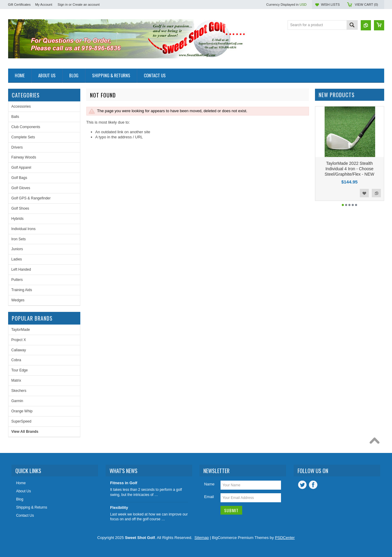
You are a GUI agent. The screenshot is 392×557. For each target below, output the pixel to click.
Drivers (17, 147)
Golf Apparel (21, 168)
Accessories (21, 106)
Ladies (17, 259)
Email (209, 497)
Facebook (313, 485)
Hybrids (18, 219)
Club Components (26, 127)
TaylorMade (21, 330)
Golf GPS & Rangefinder (31, 198)
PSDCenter (285, 538)
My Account (44, 5)
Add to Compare (376, 193)
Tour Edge (20, 370)
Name (209, 484)
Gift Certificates (19, 5)
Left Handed (21, 269)
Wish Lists (330, 5)
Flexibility (119, 508)
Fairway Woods (24, 157)
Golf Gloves (21, 188)
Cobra (16, 360)
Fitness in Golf (124, 483)
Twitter (302, 485)
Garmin (17, 401)
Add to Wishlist (364, 193)
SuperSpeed (22, 421)
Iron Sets (19, 239)
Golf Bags (19, 178)
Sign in (63, 5)
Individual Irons (24, 229)
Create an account (86, 5)
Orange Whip (22, 411)
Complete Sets (23, 137)
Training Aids (22, 290)
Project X (19, 340)
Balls (15, 117)
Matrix (16, 380)
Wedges (18, 300)
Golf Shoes (20, 208)
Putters (17, 280)
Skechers (19, 391)
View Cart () (366, 5)
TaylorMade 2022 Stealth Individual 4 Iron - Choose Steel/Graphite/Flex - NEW (349, 169)
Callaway (19, 350)
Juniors (17, 249)
